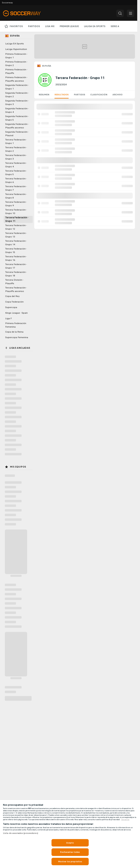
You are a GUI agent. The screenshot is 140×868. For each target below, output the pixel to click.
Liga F (8, 318)
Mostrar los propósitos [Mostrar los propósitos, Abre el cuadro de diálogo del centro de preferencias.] (70, 862)
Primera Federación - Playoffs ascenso (16, 79)
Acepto (70, 843)
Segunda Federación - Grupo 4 (17, 110)
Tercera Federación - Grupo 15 (16, 250)
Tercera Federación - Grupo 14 (16, 243)
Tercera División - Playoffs (14, 282)
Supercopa (11, 307)
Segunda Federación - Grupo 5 (17, 118)
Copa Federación (14, 302)
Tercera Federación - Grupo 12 (16, 227)
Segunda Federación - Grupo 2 (17, 95)
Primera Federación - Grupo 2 (16, 64)
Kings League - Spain (16, 313)
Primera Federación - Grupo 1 (16, 56)
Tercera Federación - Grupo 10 (16, 212)
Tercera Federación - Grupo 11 (17, 219)
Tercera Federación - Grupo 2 (16, 149)
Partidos (79, 95)
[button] (120, 13)
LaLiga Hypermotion (16, 49)
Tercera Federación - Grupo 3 (16, 157)
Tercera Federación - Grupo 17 (16, 266)
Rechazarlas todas (70, 852)
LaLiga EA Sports (15, 44)
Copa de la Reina (14, 332)
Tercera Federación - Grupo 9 (16, 204)
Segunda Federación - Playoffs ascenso (17, 126)
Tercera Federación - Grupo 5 (16, 173)
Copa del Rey (12, 296)
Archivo (118, 95)
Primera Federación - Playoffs (16, 71)
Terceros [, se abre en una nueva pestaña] (125, 820)
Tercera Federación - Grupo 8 (16, 196)
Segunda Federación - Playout (17, 134)
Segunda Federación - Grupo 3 (17, 102)
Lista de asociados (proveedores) (21, 833)
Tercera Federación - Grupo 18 (16, 274)
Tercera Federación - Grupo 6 (16, 180)
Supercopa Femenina (17, 337)
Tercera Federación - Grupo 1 (16, 141)
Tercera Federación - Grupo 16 (16, 258)
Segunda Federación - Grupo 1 (17, 87)
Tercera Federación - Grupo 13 (16, 235)
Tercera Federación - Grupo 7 (16, 188)
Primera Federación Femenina (16, 325)
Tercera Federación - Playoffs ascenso (16, 289)
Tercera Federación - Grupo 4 (16, 165)
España (47, 66)
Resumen (44, 95)
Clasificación (99, 95)
